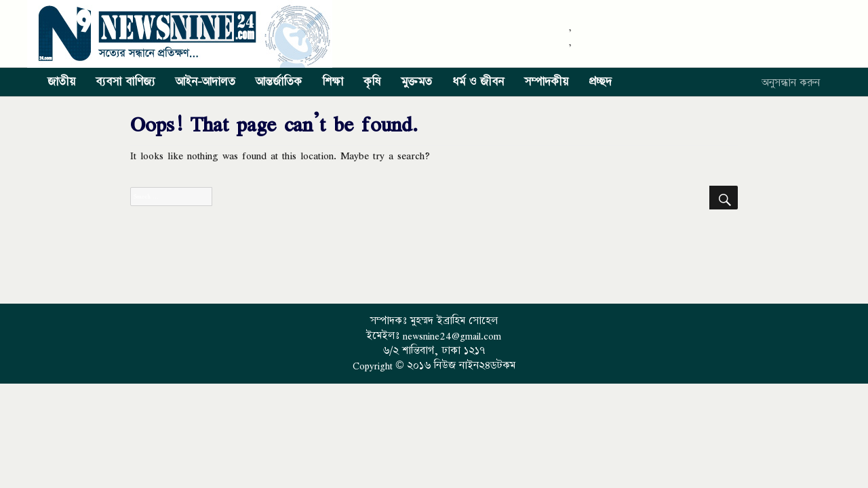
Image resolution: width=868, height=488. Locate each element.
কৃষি (372, 82)
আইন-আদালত (205, 82)
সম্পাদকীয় (546, 82)
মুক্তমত (416, 82)
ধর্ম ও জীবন (478, 82)
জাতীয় (61, 82)
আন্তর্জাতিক (279, 82)
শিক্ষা (333, 82)
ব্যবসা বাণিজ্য (125, 82)
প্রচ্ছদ (600, 82)
